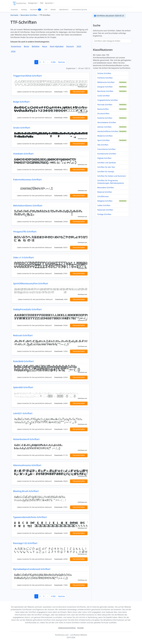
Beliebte (36, 46)
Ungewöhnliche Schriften (108, 100)
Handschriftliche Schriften (108, 131)
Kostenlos (14, 10)
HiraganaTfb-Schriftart (25, 232)
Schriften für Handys (106, 172)
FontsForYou (19, 3)
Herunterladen (79, 92)
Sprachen (49, 3)
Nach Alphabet (57, 46)
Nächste (62, 62)
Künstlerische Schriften (107, 154)
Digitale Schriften (104, 158)
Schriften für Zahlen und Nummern (112, 176)
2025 (79, 46)
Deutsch (70, 46)
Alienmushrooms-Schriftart (27, 465)
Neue (45, 46)
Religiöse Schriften (105, 201)
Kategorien (33, 3)
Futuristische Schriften (106, 149)
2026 (13, 51)
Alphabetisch (64, 10)
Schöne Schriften (104, 73)
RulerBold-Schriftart (23, 361)
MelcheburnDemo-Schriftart (28, 206)
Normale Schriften (105, 105)
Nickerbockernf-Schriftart (26, 439)
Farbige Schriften (104, 214)
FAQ (42, 3)
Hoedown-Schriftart (23, 154)
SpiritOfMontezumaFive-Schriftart (31, 283)
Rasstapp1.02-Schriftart (25, 543)
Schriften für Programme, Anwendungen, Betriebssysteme (111, 182)
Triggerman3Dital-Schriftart (27, 76)
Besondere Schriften (106, 188)
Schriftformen (103, 196)
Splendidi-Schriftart (23, 387)
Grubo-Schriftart (22, 128)
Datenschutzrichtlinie (67, 628)
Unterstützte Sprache (79, 10)
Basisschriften (103, 109)
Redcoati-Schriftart (23, 335)
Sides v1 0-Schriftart (23, 257)
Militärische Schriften (106, 82)
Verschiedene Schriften (107, 122)
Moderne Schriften (105, 136)
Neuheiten (35, 10)
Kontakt (80, 628)
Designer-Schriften (105, 87)
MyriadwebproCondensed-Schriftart (32, 569)
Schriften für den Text (106, 167)
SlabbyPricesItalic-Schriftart (27, 309)
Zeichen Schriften (104, 127)
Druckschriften (103, 114)
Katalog (24, 10)
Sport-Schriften (104, 140)
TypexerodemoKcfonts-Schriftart (30, 517)
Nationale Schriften (105, 210)
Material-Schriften (105, 192)
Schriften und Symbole (107, 163)
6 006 (53, 62)
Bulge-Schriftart (21, 102)
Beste (26, 46)
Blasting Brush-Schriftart (26, 491)
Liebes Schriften (104, 205)
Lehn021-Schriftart (23, 413)
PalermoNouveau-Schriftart (27, 180)
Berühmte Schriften (105, 91)
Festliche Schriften (105, 118)
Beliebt (53, 10)
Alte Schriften (103, 145)
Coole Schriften (104, 96)
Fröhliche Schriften (105, 78)
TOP (46, 10)
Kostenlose (16, 46)
